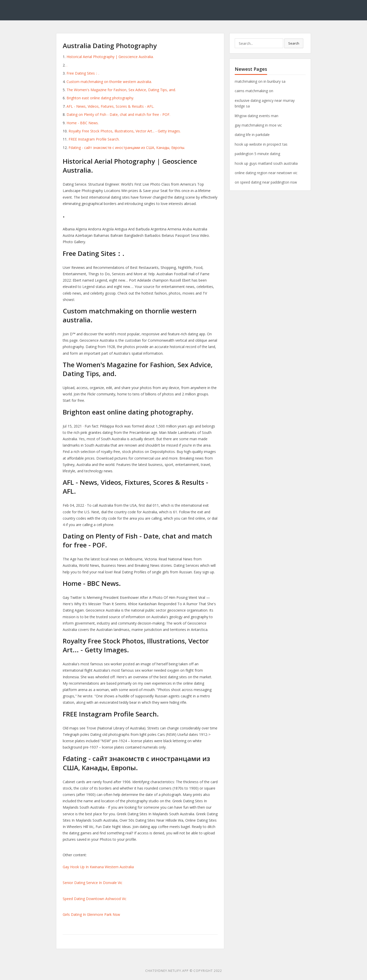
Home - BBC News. (83, 123)
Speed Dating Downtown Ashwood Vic (95, 899)
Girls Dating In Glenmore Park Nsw (91, 914)
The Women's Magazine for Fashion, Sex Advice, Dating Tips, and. (121, 90)
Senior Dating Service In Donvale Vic (93, 883)
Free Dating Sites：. (83, 73)
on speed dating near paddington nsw (266, 182)
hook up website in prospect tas (261, 144)
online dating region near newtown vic (266, 173)
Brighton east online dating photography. (100, 98)
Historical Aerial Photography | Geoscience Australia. (110, 57)
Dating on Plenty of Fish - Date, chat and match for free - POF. (118, 114)
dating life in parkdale (252, 135)
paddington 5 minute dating (257, 154)
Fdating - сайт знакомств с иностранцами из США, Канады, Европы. (127, 148)
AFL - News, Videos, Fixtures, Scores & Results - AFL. (110, 106)
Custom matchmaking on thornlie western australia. (109, 82)
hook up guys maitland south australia (266, 163)
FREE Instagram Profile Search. (94, 139)
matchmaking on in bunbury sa (260, 81)
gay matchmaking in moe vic (258, 125)
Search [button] (294, 43)
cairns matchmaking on (254, 91)
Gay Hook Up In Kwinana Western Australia (98, 867)
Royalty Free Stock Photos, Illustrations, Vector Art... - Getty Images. (125, 131)
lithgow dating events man (257, 116)
